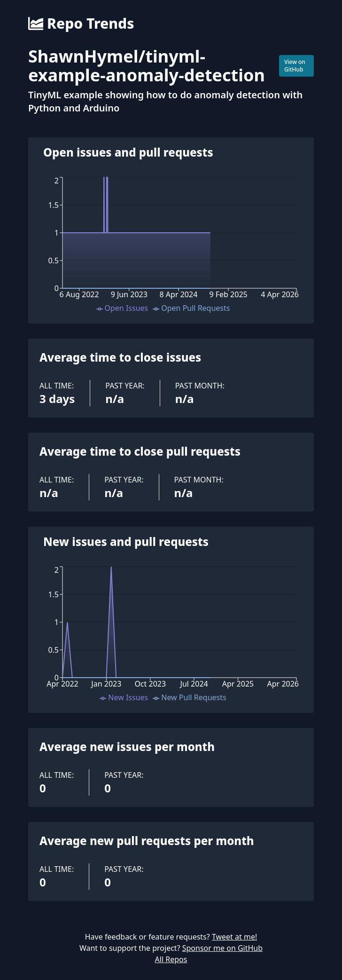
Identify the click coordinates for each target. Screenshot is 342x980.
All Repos (171, 959)
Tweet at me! (234, 937)
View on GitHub (295, 66)
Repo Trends (81, 24)
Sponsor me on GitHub (222, 948)
